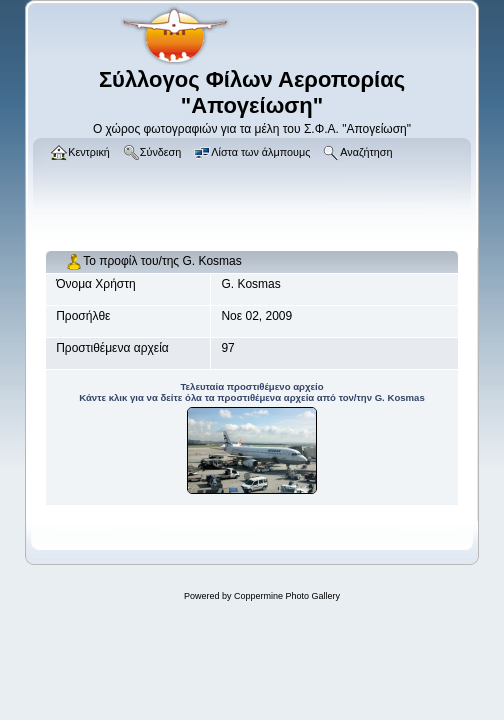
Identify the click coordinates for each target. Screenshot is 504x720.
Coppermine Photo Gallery (287, 596)
